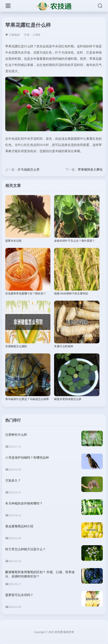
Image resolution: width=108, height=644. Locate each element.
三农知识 (12, 35)
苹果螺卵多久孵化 (90, 170)
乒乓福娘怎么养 (29, 170)
